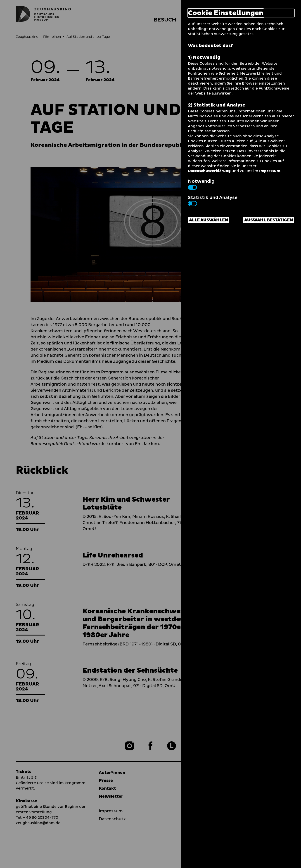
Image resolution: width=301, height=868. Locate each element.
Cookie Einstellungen (226, 13)
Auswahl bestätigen (269, 220)
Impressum (270, 171)
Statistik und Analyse (213, 200)
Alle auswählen (209, 220)
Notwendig (201, 184)
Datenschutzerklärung (209, 171)
